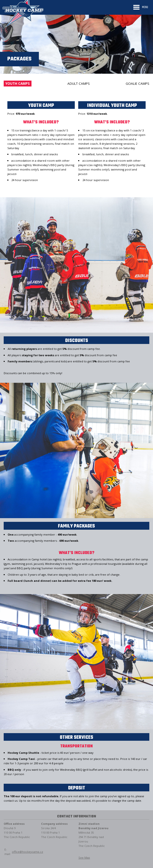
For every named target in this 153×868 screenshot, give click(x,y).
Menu (145, 7)
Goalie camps (138, 84)
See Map (84, 858)
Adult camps (79, 84)
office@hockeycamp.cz (27, 852)
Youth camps (18, 84)
